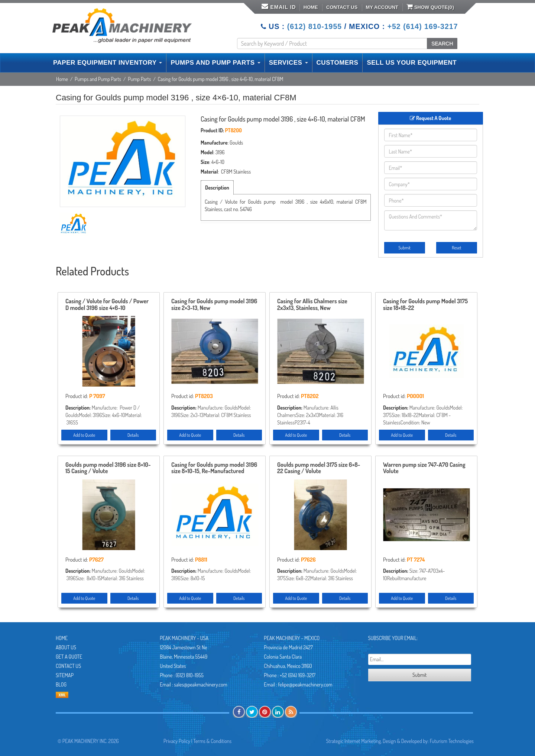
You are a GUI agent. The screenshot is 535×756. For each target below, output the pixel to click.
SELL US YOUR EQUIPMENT (412, 63)
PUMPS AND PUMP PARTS (215, 63)
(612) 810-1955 (314, 26)
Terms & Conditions (212, 741)
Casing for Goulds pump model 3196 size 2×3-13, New (214, 305)
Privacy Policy (177, 741)
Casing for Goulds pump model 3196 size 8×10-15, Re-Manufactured (214, 468)
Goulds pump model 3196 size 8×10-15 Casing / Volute (108, 468)
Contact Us (342, 7)
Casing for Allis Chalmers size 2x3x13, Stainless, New (312, 305)
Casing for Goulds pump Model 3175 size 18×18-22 (425, 305)
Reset (456, 248)
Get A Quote (69, 657)
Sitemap (65, 675)
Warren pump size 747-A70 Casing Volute (424, 468)
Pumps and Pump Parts (98, 79)
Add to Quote (84, 435)
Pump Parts (139, 79)
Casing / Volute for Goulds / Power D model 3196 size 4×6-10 (107, 305)
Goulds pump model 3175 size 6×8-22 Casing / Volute (319, 468)
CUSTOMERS (338, 63)
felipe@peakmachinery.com (305, 684)
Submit (404, 248)
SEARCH (442, 43)
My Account (382, 7)
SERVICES (288, 63)
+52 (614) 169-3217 (423, 26)
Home (311, 7)
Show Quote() (430, 7)
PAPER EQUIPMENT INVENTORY (108, 63)
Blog (61, 684)
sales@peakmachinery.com (200, 684)
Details (133, 435)
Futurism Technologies (452, 741)
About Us (66, 647)
